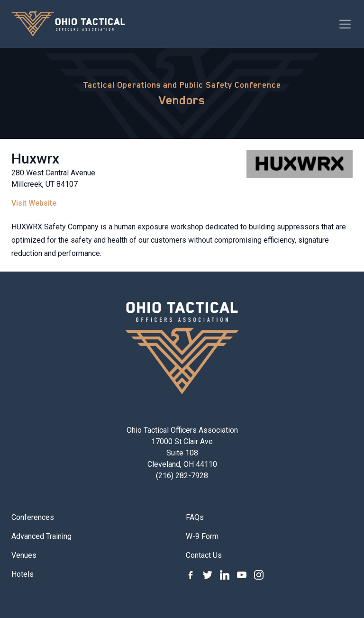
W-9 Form (202, 536)
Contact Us (204, 555)
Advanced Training (41, 536)
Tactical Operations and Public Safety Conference (182, 85)
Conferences (33, 517)
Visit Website (34, 203)
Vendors (182, 100)
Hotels (23, 574)
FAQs (195, 517)
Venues (24, 555)
